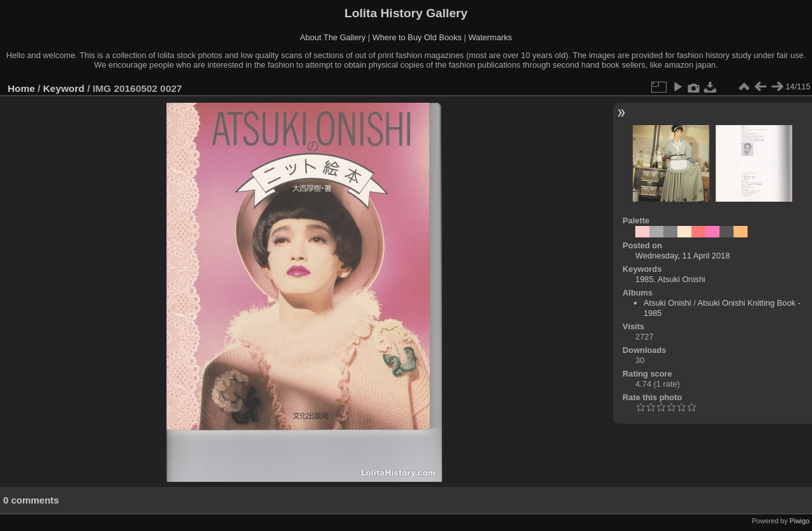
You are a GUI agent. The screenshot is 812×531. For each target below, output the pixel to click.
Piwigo (800, 521)
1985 (644, 279)
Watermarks (490, 37)
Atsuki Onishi (682, 279)
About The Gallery (333, 37)
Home (21, 88)
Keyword (64, 88)
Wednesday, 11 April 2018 (683, 256)
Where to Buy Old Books (417, 37)
